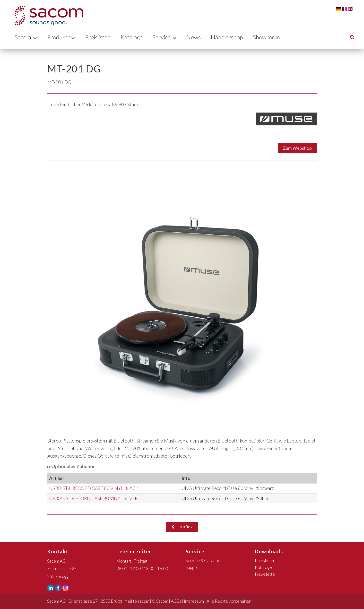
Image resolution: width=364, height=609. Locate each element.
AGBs (176, 601)
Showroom (272, 37)
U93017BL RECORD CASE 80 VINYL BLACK (94, 488)
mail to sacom (137, 601)
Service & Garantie (203, 561)
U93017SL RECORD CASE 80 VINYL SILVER (93, 498)
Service (169, 37)
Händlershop (232, 37)
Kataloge (135, 37)
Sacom (26, 37)
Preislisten (100, 37)
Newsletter (266, 574)
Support (193, 567)
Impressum (194, 601)
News (198, 37)
